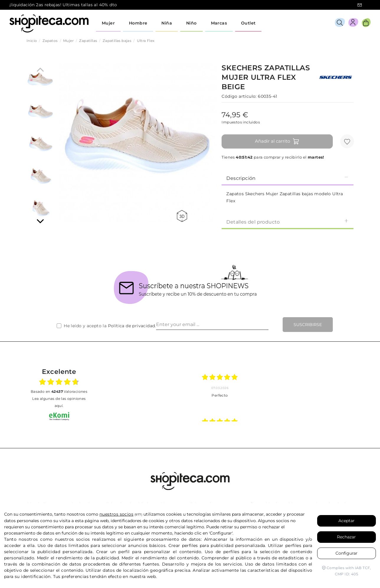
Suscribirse (308, 325)
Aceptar (347, 521)
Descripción (288, 178)
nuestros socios (116, 514)
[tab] (288, 178)
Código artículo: (239, 96)
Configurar (347, 553)
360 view (182, 216)
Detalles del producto (288, 222)
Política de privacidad (132, 326)
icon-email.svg (360, 5)
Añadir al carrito (277, 141)
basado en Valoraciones (59, 391)
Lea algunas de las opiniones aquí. (59, 402)
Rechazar (346, 537)
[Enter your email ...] (212, 325)
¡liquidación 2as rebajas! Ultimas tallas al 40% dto (63, 5)
